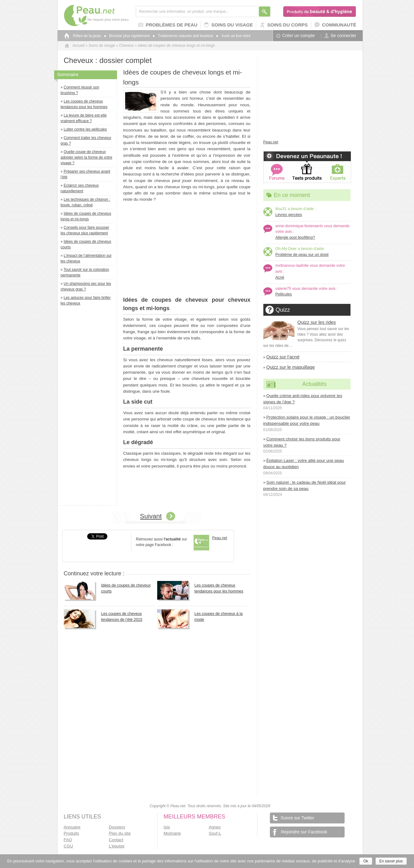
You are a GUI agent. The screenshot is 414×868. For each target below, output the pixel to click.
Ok (366, 861)
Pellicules (284, 294)
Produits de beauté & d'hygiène (320, 12)
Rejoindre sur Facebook (300, 832)
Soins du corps (283, 25)
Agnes (215, 827)
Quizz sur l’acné (283, 357)
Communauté (335, 25)
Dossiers (117, 827)
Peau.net (107, 15)
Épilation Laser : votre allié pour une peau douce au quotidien (304, 464)
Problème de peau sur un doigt (302, 255)
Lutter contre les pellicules (85, 129)
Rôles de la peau (87, 36)
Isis (167, 827)
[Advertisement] (89, 407)
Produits (72, 833)
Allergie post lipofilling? (295, 237)
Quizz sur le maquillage (291, 367)
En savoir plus (391, 861)
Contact (116, 840)
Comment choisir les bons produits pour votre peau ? (302, 442)
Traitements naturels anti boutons (183, 36)
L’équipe (117, 846)
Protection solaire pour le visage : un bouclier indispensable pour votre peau (307, 420)
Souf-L (215, 833)
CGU (68, 846)
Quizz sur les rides (317, 322)
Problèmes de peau (168, 25)
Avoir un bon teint (233, 36)
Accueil (79, 46)
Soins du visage (228, 25)
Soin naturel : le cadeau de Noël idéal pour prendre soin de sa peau (305, 485)
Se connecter (340, 36)
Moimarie (172, 833)
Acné (280, 277)
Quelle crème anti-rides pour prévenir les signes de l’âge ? (303, 399)
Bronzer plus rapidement (127, 36)
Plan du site (120, 833)
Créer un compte (295, 36)
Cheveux (127, 46)
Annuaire (72, 827)
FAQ (68, 840)
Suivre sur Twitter (294, 817)
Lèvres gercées (289, 215)
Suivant (151, 516)
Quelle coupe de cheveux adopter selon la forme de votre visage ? (87, 157)
